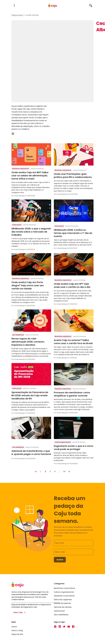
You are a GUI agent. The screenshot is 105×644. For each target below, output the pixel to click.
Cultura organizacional (63, 442)
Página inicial (17, 15)
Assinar (60, 560)
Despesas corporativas (63, 389)
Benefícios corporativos (21, 169)
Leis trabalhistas (18, 335)
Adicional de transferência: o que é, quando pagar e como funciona (31, 453)
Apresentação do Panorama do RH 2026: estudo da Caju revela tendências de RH (30, 395)
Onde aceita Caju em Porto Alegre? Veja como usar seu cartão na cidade (28, 285)
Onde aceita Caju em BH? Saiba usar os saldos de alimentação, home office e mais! (30, 176)
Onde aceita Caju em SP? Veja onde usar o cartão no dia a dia (72, 285)
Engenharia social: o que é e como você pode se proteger (74, 448)
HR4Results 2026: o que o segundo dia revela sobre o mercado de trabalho (31, 232)
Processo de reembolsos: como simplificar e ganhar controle (72, 394)
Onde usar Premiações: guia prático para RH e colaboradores (73, 176)
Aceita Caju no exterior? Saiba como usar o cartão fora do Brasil (73, 342)
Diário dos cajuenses (63, 600)
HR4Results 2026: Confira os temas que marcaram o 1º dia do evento (73, 233)
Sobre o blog (17, 631)
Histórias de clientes (63, 607)
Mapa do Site (17, 635)
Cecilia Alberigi (32, 15)
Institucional (17, 225)
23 (64, 471)
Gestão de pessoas (62, 603)
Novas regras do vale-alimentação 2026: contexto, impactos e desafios (28, 342)
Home (14, 627)
